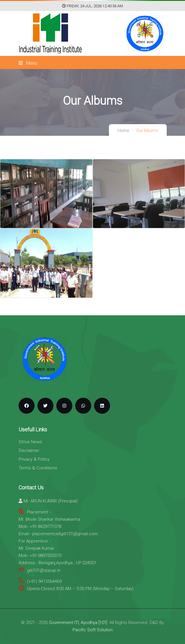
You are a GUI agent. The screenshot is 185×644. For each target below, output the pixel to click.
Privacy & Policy (34, 459)
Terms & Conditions (38, 468)
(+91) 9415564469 (44, 581)
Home (123, 131)
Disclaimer (29, 451)
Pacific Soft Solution (93, 630)
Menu (28, 63)
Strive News (30, 442)
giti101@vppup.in (44, 570)
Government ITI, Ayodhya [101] (78, 623)
